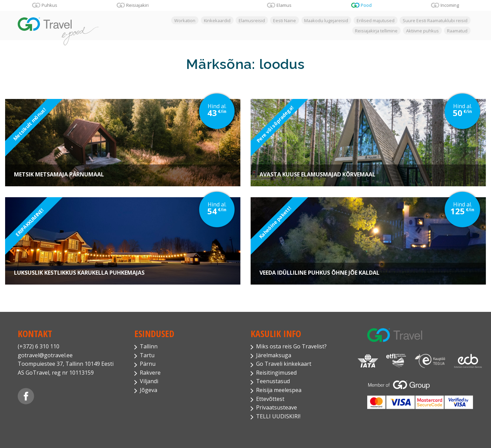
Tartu (147, 355)
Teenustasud (273, 381)
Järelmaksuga (274, 355)
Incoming (450, 5)
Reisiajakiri (137, 5)
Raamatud (457, 30)
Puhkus (49, 5)
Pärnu (148, 364)
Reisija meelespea (279, 390)
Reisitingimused (276, 373)
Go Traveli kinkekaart (284, 364)
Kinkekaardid (217, 20)
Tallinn (149, 346)
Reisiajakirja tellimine (376, 30)
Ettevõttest (270, 399)
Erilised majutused (376, 20)
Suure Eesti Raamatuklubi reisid (435, 20)
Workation (185, 20)
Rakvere (150, 373)
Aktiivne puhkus (422, 30)
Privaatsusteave (277, 407)
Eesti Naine (285, 20)
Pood (366, 5)
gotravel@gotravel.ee (45, 355)
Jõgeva (148, 390)
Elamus (284, 5)
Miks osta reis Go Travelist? (291, 346)
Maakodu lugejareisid (326, 20)
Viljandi (149, 381)
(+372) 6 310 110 (39, 346)
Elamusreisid (252, 20)
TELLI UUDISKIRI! (278, 416)
